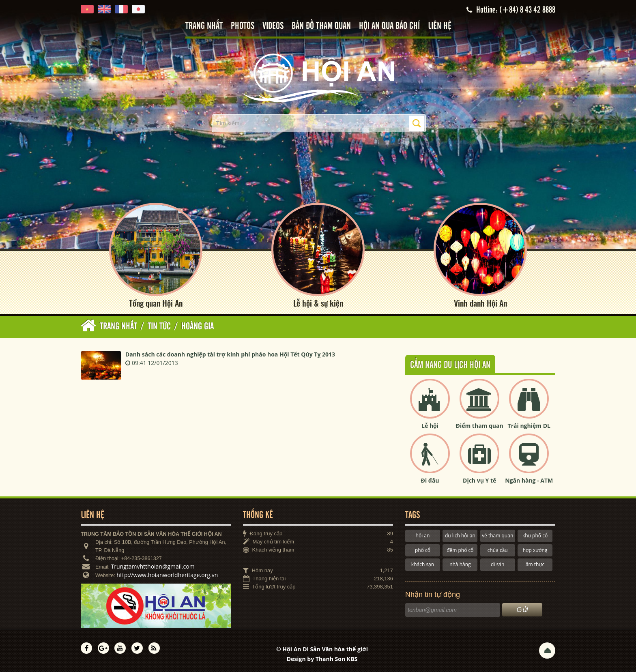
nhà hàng (460, 564)
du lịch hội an (460, 536)
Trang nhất (204, 26)
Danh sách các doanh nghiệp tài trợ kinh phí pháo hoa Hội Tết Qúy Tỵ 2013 (230, 354)
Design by (322, 659)
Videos (273, 26)
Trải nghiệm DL (529, 426)
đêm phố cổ (460, 550)
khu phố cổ (535, 536)
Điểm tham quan (480, 426)
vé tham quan (497, 536)
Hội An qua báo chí (389, 26)
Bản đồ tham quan (321, 26)
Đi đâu (430, 480)
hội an (423, 536)
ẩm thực (535, 564)
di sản (497, 564)
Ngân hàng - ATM (529, 480)
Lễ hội (430, 426)
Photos (243, 26)
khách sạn (423, 564)
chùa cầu (498, 550)
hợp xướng (535, 550)
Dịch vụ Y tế (479, 480)
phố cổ (423, 550)
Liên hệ (440, 26)
